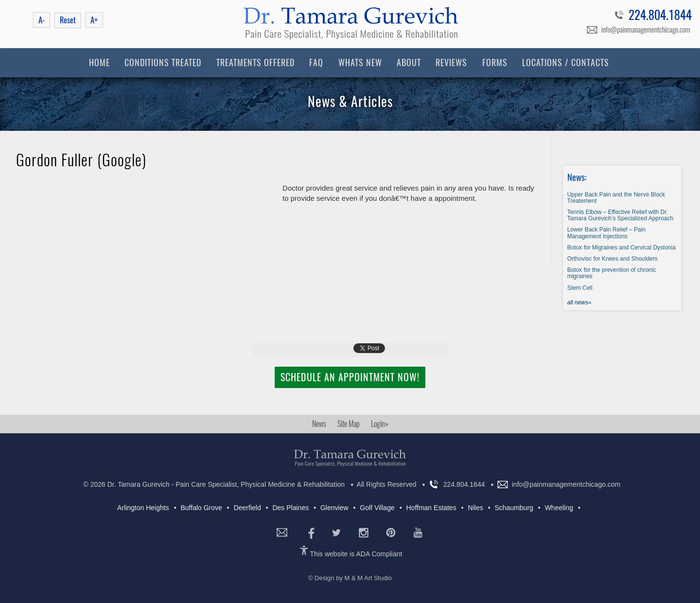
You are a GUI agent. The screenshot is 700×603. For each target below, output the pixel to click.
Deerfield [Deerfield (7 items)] (247, 508)
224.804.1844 (660, 17)
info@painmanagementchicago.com (646, 30)
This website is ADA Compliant (356, 554)
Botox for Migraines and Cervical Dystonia (621, 248)
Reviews (451, 62)
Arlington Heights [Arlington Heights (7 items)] (143, 508)
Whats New (360, 62)
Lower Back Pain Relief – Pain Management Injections (606, 233)
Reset (68, 20)
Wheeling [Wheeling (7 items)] (559, 508)
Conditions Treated (163, 62)
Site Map (349, 424)
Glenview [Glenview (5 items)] (334, 508)
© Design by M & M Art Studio (350, 578)
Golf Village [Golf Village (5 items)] (377, 508)
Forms (495, 62)
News (319, 424)
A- (42, 20)
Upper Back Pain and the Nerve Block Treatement (616, 198)
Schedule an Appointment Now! (350, 377)
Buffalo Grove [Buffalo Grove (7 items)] (201, 508)
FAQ (316, 62)
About (409, 62)
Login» (380, 424)
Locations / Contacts (566, 62)
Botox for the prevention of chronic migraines (612, 273)
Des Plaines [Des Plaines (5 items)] (290, 508)
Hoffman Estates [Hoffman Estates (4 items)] (431, 508)
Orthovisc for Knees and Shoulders (612, 259)
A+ (94, 20)
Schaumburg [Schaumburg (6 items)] (514, 508)
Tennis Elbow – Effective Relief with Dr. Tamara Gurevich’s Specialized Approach (621, 215)
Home (99, 62)
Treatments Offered (255, 62)
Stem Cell (580, 288)
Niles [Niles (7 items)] (476, 508)
